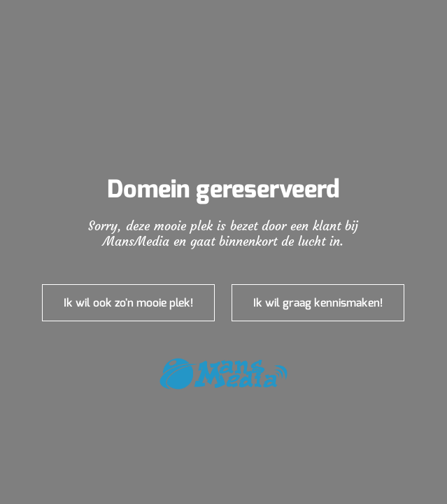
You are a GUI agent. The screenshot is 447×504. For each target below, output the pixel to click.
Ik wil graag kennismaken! (318, 303)
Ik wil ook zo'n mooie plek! (128, 303)
